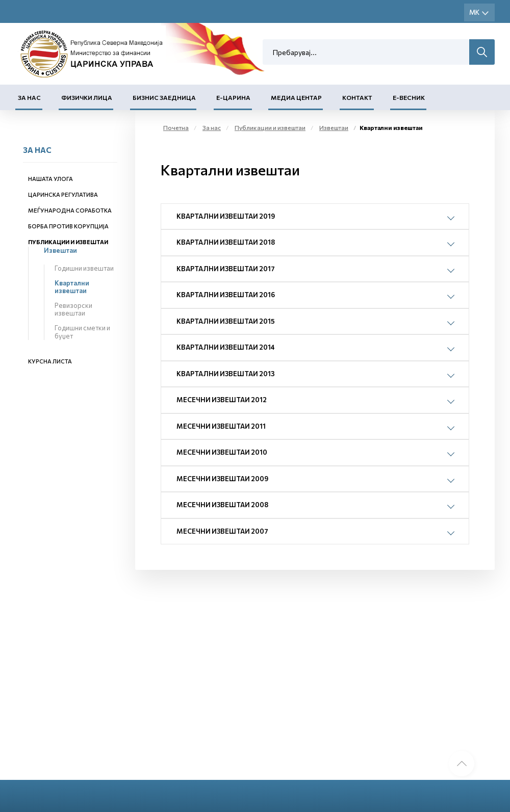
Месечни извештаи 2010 (222, 452)
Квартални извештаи (72, 287)
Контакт (357, 97)
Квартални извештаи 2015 (226, 321)
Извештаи (60, 250)
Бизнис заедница (164, 97)
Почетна (176, 127)
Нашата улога (50, 179)
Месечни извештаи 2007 (222, 531)
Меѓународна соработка (70, 210)
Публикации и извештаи (68, 242)
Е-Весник (409, 97)
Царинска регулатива (63, 194)
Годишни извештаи (84, 268)
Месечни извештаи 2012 (222, 400)
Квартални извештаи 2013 (226, 374)
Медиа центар (296, 97)
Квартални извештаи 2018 (226, 242)
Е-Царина (233, 97)
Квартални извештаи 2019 (226, 216)
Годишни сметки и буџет (82, 332)
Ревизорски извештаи (73, 309)
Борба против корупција (68, 226)
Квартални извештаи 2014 (226, 347)
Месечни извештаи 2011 (221, 426)
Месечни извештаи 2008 (222, 505)
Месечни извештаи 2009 (222, 479)
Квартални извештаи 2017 (226, 269)
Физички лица (87, 97)
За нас (29, 97)
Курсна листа (50, 361)
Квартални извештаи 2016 (226, 295)
